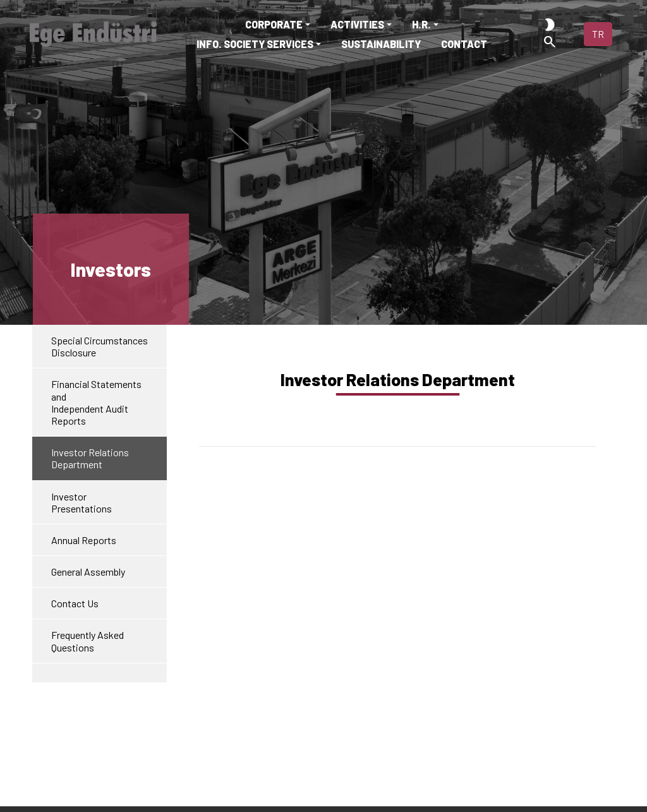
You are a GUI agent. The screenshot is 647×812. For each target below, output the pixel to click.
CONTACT (464, 44)
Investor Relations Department (90, 458)
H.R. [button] (421, 24)
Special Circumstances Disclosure (100, 346)
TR (598, 34)
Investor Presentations (82, 502)
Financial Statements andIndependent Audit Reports (96, 402)
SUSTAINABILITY (381, 44)
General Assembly (88, 572)
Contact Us (75, 603)
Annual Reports (84, 540)
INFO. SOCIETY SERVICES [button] (255, 44)
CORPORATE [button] (274, 24)
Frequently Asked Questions (88, 641)
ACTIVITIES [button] (357, 24)
